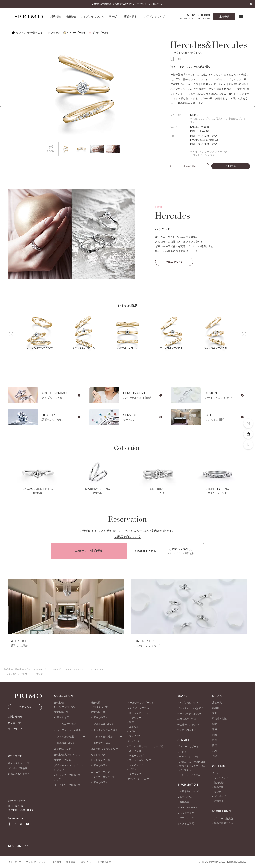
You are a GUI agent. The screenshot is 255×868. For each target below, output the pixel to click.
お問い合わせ (86, 862)
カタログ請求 (104, 862)
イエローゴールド (74, 33)
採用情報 (71, 862)
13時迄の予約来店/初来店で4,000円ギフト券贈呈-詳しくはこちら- (128, 4)
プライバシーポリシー (37, 862)
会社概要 (57, 862)
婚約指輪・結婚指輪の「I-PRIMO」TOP (24, 669)
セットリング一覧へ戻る (27, 33)
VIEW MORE (174, 271)
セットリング (54, 669)
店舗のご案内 (190, 166)
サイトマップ (15, 862)
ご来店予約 (231, 166)
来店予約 (224, 17)
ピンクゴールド (98, 33)
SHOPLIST (18, 846)
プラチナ (53, 33)
